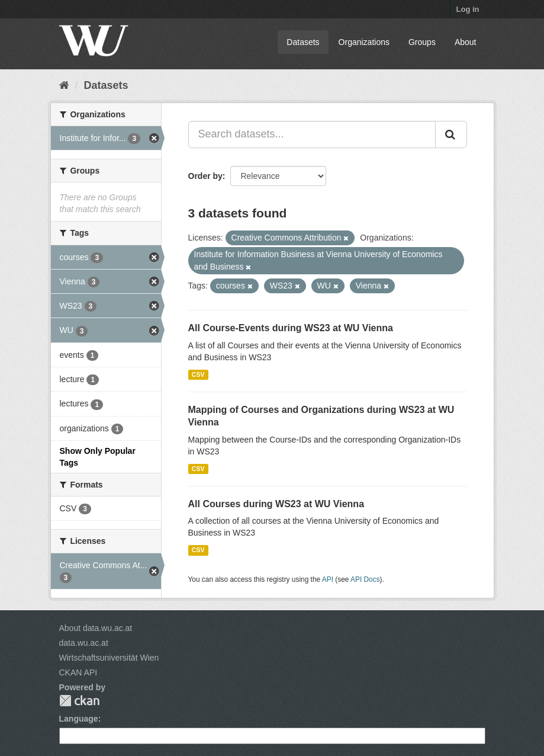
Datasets (303, 42)
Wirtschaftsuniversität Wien (109, 658)
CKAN (79, 701)
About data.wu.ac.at (96, 628)
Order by (205, 176)
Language (79, 719)
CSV (198, 374)
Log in (468, 9)
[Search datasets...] (312, 134)
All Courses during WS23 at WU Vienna (276, 504)
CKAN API (78, 672)
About (466, 42)
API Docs (365, 579)
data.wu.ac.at (84, 643)
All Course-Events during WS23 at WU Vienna (291, 328)
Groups (422, 42)
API (328, 579)
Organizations (364, 42)
